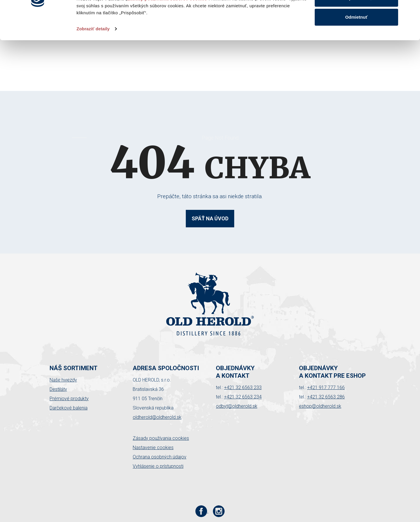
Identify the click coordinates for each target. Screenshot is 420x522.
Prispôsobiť (357, 35)
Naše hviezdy (63, 380)
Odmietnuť (356, 53)
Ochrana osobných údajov (160, 457)
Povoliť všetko (356, 15)
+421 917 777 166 (326, 387)
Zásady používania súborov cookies (167, 35)
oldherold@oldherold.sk (157, 417)
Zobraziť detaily (93, 65)
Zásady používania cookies (161, 438)
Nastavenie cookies (153, 448)
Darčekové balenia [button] (69, 408)
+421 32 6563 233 (243, 387)
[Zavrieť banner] (411, 9)
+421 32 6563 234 (243, 397)
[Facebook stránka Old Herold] (202, 511)
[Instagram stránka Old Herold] (219, 511)
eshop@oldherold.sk (320, 406)
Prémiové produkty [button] (69, 399)
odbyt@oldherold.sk (237, 406)
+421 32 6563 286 (326, 397)
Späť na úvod (210, 218)
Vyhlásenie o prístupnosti (158, 466)
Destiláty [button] (58, 389)
